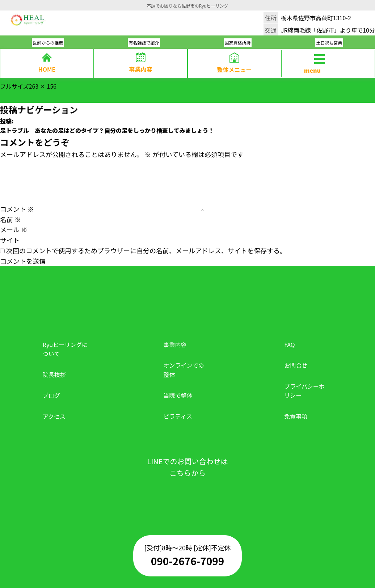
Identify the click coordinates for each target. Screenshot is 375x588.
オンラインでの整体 (184, 370)
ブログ (51, 395)
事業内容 (175, 344)
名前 (10, 219)
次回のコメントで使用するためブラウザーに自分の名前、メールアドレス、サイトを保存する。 (146, 250)
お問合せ (296, 365)
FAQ (290, 344)
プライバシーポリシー (304, 391)
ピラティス (178, 416)
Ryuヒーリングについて (65, 349)
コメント (17, 209)
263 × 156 (43, 86)
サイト (10, 240)
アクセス (54, 416)
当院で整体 (178, 395)
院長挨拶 (54, 375)
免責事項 (296, 416)
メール (14, 229)
